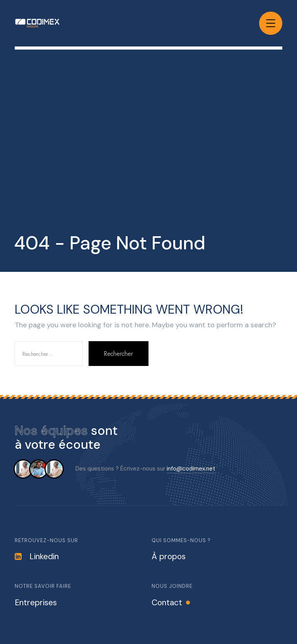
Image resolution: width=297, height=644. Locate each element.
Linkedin (37, 556)
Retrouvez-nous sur (46, 540)
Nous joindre (172, 586)
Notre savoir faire (43, 586)
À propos (169, 556)
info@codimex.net (191, 469)
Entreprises (36, 603)
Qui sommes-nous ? (181, 540)
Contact (167, 603)
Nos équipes (51, 431)
